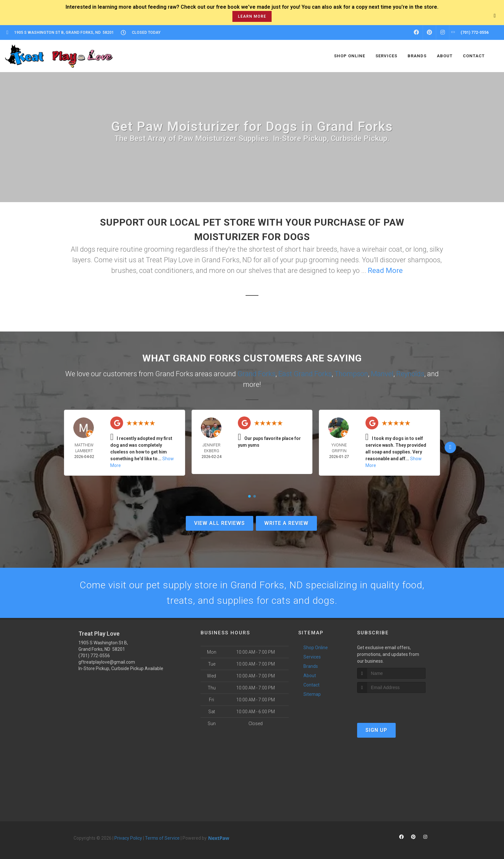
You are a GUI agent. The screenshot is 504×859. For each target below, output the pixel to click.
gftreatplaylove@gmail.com (107, 662)
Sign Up (376, 730)
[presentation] (391, 705)
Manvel (382, 374)
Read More (385, 271)
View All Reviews (220, 523)
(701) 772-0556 (94, 656)
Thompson (351, 374)
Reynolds (410, 374)
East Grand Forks (305, 374)
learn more (252, 16)
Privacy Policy (128, 838)
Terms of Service (162, 838)
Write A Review (286, 523)
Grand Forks (256, 374)
